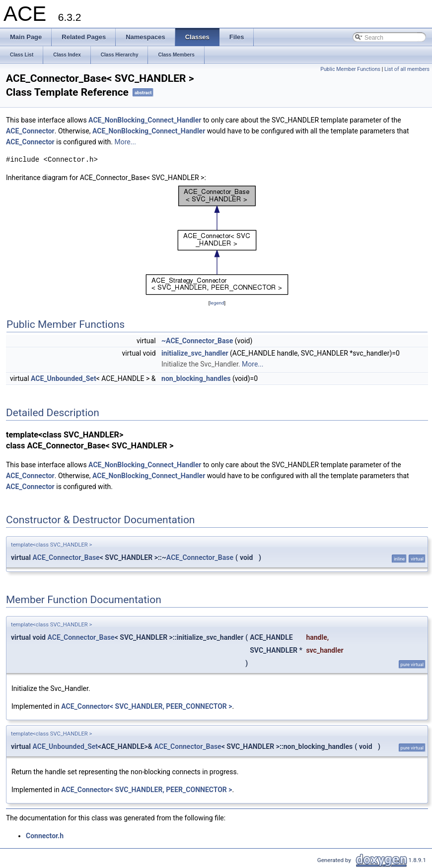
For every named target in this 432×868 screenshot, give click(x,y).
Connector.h (45, 836)
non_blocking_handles (196, 378)
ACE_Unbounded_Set (64, 378)
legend (217, 303)
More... (125, 142)
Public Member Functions (350, 69)
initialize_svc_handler (195, 353)
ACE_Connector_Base (66, 558)
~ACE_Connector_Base (197, 341)
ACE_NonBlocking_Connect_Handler (145, 120)
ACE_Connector (30, 131)
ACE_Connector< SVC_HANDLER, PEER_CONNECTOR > (146, 706)
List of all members (407, 69)
